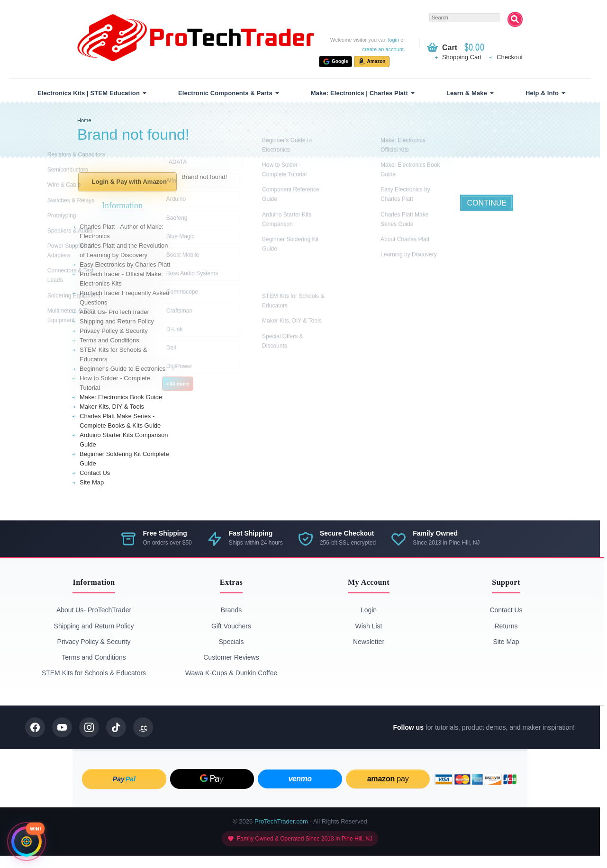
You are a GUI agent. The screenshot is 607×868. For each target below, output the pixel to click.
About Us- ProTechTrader (114, 312)
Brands (231, 610)
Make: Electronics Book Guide (121, 397)
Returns (506, 626)
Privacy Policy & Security (114, 331)
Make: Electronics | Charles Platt (359, 93)
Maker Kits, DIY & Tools (112, 407)
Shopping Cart (462, 57)
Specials (231, 642)
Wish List (369, 626)
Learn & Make (467, 93)
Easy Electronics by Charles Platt (125, 264)
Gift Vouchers (231, 626)
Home (84, 120)
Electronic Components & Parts (225, 93)
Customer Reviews (231, 657)
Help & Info (542, 93)
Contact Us (95, 473)
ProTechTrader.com (281, 821)
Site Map (92, 482)
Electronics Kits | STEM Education (89, 93)
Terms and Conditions (109, 340)
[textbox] (465, 18)
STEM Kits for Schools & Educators (94, 673)
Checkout (510, 57)
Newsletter (369, 642)
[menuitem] (91, 93)
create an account (383, 49)
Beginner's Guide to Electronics (122, 369)
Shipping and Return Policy (117, 321)
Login (369, 610)
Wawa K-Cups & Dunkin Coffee (231, 673)
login (394, 40)
